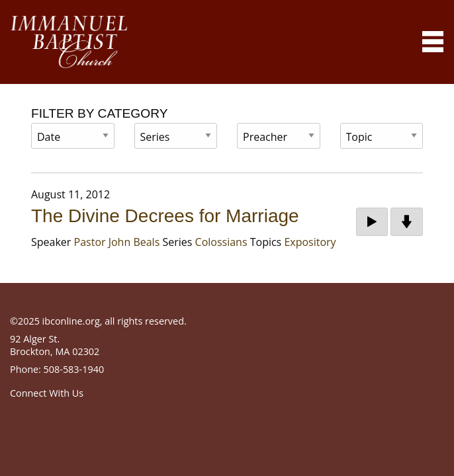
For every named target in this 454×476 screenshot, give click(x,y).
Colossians (221, 242)
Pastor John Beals (117, 242)
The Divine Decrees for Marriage (165, 216)
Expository (310, 242)
